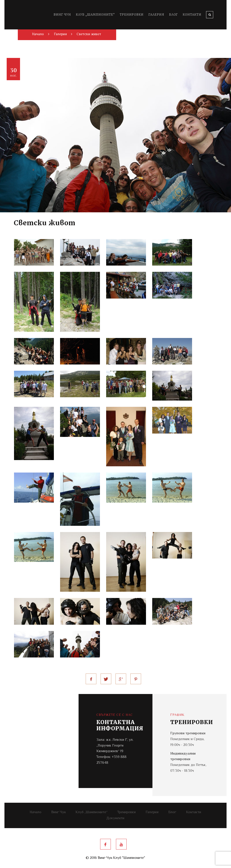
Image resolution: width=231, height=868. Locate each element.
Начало (35, 812)
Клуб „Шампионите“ (95, 15)
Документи (115, 818)
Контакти (192, 15)
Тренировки (132, 15)
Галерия (156, 15)
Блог (173, 15)
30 (14, 73)
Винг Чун (62, 15)
